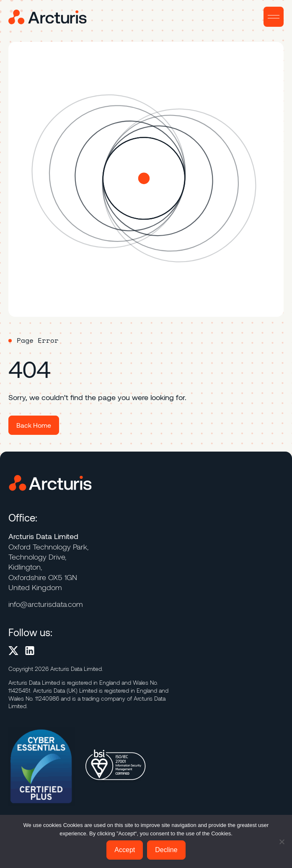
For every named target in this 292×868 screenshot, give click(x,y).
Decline (166, 850)
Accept (125, 850)
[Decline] (282, 842)
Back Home (34, 425)
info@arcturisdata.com (46, 604)
